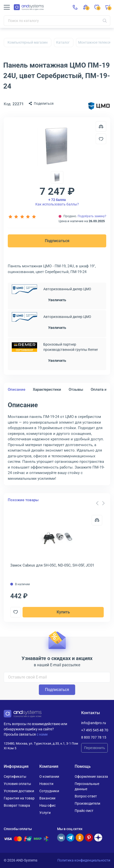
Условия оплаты (17, 784)
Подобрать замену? (92, 216)
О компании (49, 776)
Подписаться (57, 241)
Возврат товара (17, 805)
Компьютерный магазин (28, 42)
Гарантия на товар (19, 798)
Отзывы (76, 389)
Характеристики (47, 389)
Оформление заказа (91, 776)
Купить (63, 612)
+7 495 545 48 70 (95, 730)
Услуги (45, 813)
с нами (42, 734)
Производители (87, 803)
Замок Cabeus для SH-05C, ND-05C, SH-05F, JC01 (52, 565)
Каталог (63, 42)
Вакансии (47, 798)
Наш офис (47, 805)
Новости (46, 784)
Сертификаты (15, 776)
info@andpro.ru (94, 723)
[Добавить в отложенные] (101, 139)
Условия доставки (19, 791)
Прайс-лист (84, 811)
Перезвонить (94, 748)
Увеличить (57, 300)
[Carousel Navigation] (100, 503)
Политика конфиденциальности (84, 860)
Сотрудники (49, 791)
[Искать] (105, 21)
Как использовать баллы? (57, 202)
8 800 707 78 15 (94, 737)
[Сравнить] (97, 520)
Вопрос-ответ (86, 796)
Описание (17, 389)
